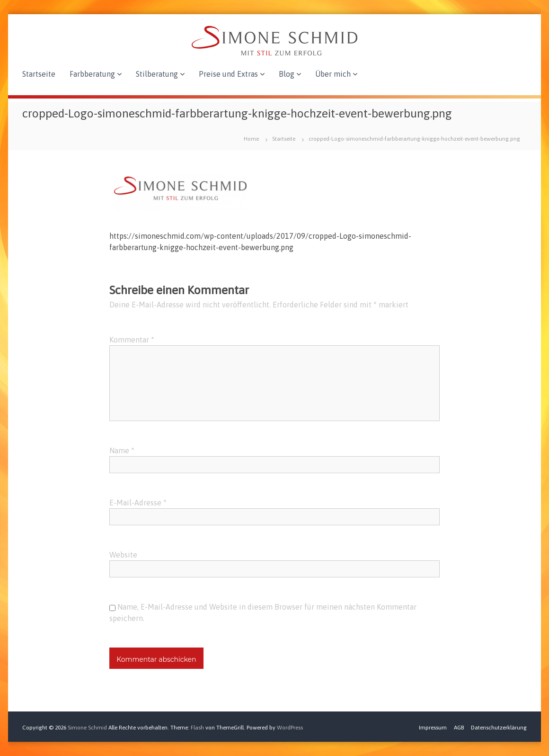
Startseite (39, 74)
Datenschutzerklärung (499, 728)
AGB (459, 728)
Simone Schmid (87, 728)
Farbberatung (92, 74)
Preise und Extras (228, 74)
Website (123, 555)
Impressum (433, 728)
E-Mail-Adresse (138, 503)
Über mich (333, 74)
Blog (287, 74)
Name (122, 450)
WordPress (290, 728)
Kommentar (132, 340)
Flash (197, 728)
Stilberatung (157, 74)
